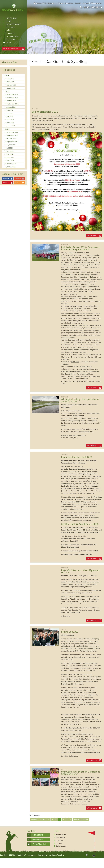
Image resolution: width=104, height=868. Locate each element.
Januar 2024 (11, 167)
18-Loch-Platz (61, 835)
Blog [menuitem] (9, 42)
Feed (17, 183)
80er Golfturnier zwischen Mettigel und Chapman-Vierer (81, 773)
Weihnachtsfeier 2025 (45, 112)
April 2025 (10, 120)
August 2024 (11, 145)
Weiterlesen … (95, 236)
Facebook (6, 179)
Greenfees (60, 840)
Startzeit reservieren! (11, 49)
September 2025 (12, 104)
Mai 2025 (10, 116)
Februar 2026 (11, 85)
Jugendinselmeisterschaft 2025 (77, 457)
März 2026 (10, 82)
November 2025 (12, 98)
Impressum (32, 855)
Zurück (43, 819)
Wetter (40, 3)
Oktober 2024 (11, 138)
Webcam (51, 3)
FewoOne (60, 855)
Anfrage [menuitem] (86, 3)
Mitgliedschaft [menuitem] (14, 24)
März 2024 (10, 160)
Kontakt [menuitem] (78, 3)
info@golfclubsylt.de (39, 844)
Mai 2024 (10, 154)
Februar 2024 (11, 164)
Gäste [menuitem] (9, 30)
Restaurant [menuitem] (12, 39)
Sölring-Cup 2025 (70, 632)
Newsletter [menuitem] (69, 3)
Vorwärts (77, 819)
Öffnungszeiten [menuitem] (96, 3)
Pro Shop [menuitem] (11, 27)
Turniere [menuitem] (11, 33)
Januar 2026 (11, 88)
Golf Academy (61, 846)
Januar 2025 (11, 126)
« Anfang (34, 819)
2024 (7, 129)
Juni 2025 (10, 113)
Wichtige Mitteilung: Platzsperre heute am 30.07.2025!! (80, 400)
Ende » (86, 819)
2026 (7, 75)
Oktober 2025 (11, 101)
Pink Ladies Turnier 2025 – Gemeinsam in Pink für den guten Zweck (81, 248)
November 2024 (12, 135)
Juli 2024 (10, 148)
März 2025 (10, 123)
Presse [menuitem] (61, 3)
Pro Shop (59, 843)
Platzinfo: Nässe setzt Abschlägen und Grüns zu (80, 571)
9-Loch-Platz (60, 838)
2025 (7, 91)
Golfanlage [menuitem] (12, 18)
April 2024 (10, 157)
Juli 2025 (10, 110)
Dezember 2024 (12, 132)
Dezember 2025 (12, 94)
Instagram (18, 179)
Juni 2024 (10, 151)
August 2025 (11, 107)
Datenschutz (42, 855)
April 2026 (10, 79)
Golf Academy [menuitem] (13, 36)
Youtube (6, 183)
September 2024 (12, 142)
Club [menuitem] (9, 21)
